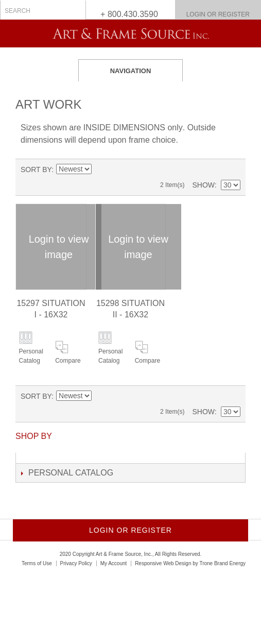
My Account (114, 563)
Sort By (36, 170)
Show (203, 185)
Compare (68, 361)
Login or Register (218, 14)
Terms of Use (37, 563)
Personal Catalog (31, 356)
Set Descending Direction (99, 170)
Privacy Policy (76, 563)
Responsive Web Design (163, 563)
